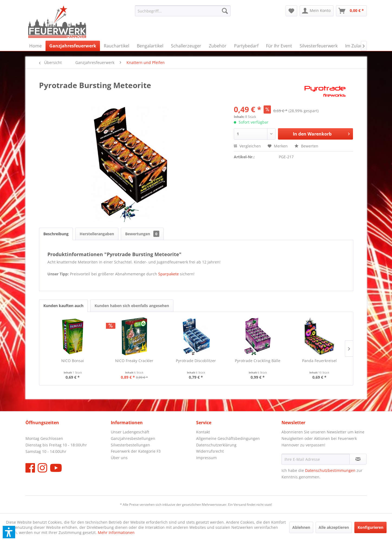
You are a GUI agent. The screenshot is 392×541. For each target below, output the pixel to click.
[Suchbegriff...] (183, 11)
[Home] (35, 46)
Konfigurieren (370, 527)
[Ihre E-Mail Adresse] (316, 459)
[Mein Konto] (317, 11)
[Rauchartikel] (116, 46)
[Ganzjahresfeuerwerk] (73, 46)
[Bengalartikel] (150, 46)
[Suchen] (225, 11)
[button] (9, 532)
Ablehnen (301, 527)
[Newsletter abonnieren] (358, 459)
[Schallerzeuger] (186, 46)
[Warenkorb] (351, 11)
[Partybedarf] (246, 46)
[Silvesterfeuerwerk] (319, 46)
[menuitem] (183, 11)
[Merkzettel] (291, 11)
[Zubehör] (218, 46)
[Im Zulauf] (355, 46)
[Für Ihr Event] (279, 46)
